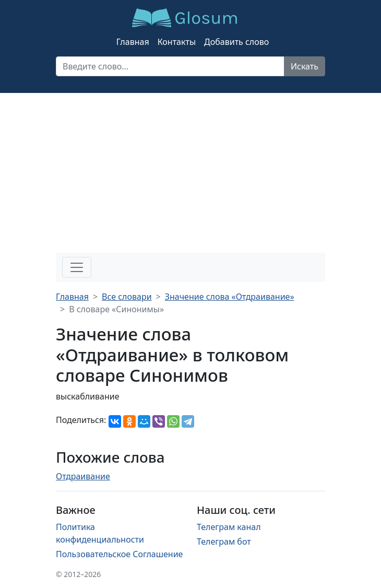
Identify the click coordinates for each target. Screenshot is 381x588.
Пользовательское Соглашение (119, 554)
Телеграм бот (224, 542)
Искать (305, 66)
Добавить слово (236, 42)
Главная (133, 42)
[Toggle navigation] (77, 267)
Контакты (177, 42)
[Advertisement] (190, 171)
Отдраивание (83, 476)
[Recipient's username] (170, 66)
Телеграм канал (229, 527)
